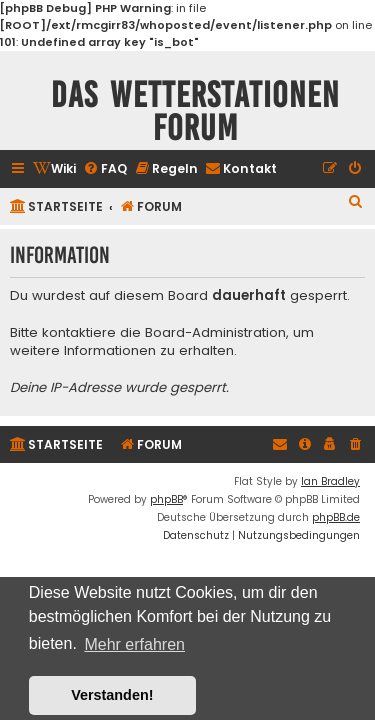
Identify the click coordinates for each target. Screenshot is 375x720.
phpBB (166, 499)
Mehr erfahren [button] (134, 644)
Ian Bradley (330, 481)
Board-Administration (215, 333)
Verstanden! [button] (112, 695)
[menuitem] (54, 169)
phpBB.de (336, 517)
